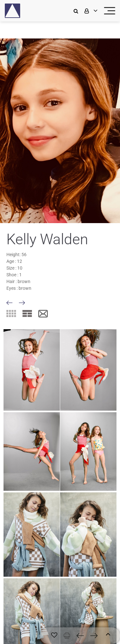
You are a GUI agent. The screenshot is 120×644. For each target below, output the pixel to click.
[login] (90, 11)
